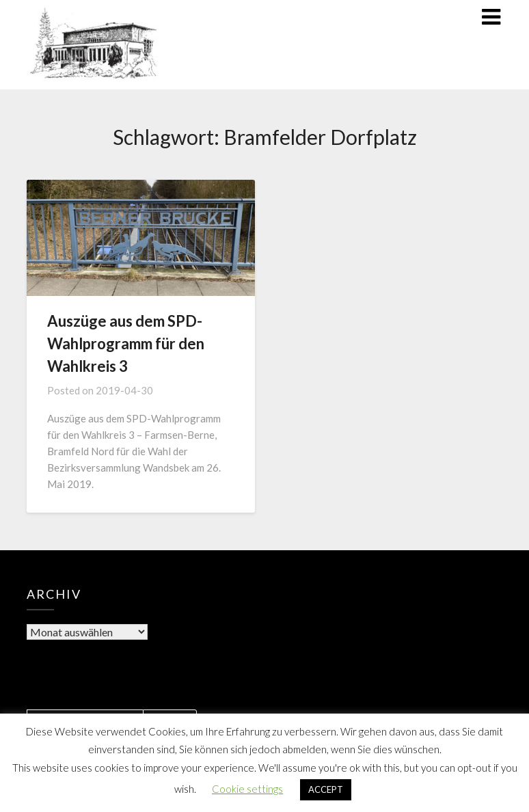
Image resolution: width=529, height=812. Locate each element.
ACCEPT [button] (326, 789)
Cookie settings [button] (247, 789)
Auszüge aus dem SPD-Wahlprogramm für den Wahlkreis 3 (126, 343)
